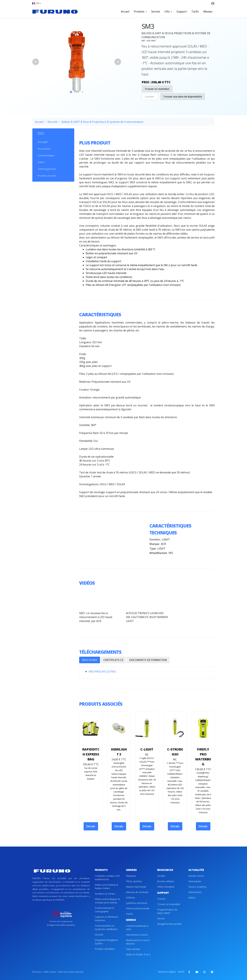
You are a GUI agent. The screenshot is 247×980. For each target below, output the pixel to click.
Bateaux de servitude (137, 892)
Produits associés (47, 176)
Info (168, 12)
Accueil (125, 12)
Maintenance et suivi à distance (138, 942)
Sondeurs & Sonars (105, 894)
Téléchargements (47, 169)
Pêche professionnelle (138, 908)
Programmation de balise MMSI (167, 911)
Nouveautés (195, 881)
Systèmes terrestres (137, 903)
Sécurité (52, 122)
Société (161, 876)
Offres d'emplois (166, 887)
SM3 (41, 133)
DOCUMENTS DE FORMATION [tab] (148, 660)
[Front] (55, 12)
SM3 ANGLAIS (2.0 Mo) (102, 671)
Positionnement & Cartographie (104, 910)
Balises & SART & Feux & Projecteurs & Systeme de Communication (102, 122)
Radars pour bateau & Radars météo (107, 886)
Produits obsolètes (105, 949)
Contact (161, 899)
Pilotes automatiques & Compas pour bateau (107, 901)
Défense (130, 898)
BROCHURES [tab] (90, 660)
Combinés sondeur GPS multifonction (107, 878)
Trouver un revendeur (157, 89)
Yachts (129, 914)
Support (182, 12)
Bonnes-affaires (166, 881)
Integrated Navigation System (106, 942)
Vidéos (41, 162)
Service (156, 12)
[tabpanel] (77, 62)
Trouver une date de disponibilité (183, 97)
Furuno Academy (197, 887)
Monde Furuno (196, 876)
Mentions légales (167, 972)
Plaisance (131, 876)
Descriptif (43, 142)
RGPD (181, 972)
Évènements (195, 892)
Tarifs (195, 12)
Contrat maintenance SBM (137, 928)
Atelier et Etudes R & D (138, 954)
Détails (91, 826)
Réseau (208, 12)
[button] (36, 3)
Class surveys (133, 949)
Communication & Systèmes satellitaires (106, 927)
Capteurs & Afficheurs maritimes (106, 919)
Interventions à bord (137, 935)
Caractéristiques (46, 155)
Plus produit (44, 149)
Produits (140, 12)
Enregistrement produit (169, 924)
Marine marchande (136, 887)
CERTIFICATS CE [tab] (113, 660)
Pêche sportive (134, 881)
